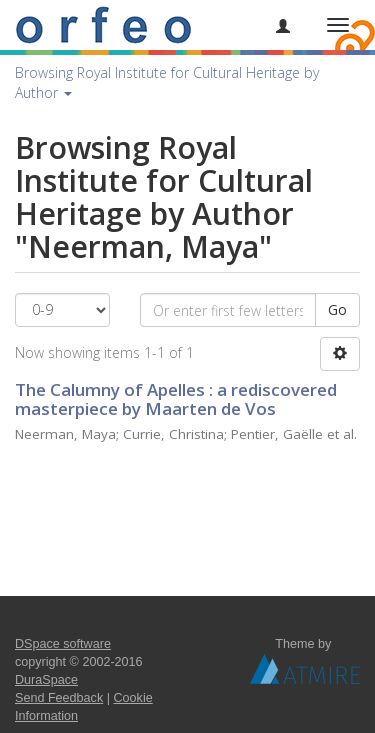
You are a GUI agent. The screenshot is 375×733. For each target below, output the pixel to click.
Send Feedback (59, 698)
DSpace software (63, 644)
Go (337, 309)
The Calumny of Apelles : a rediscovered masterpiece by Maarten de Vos (176, 399)
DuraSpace (46, 680)
